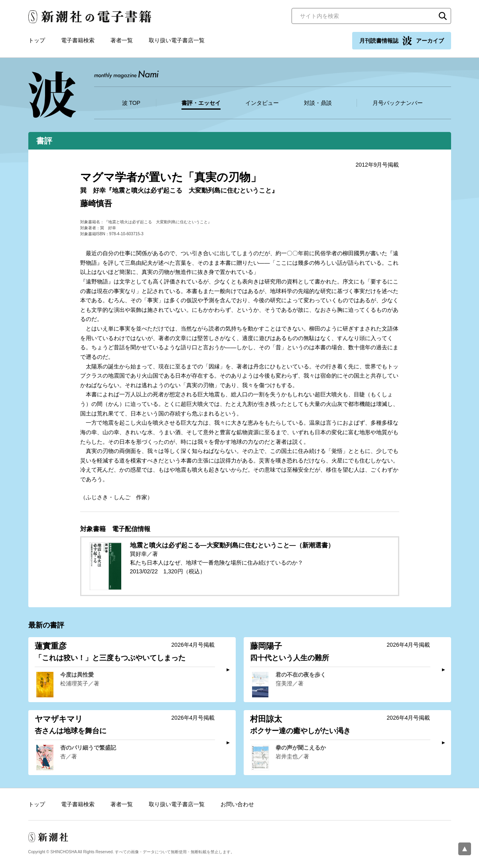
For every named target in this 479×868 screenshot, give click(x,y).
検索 (443, 16)
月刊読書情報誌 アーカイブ (402, 41)
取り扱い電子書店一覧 (177, 40)
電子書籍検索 (78, 40)
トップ (37, 40)
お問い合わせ (237, 804)
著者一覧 (122, 40)
